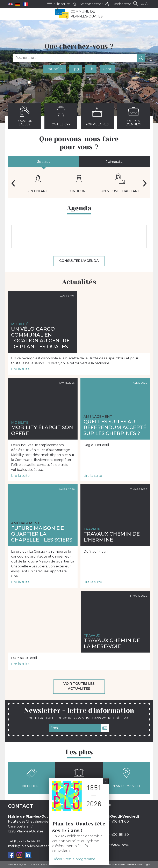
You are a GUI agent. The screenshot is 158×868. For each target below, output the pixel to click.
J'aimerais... (114, 162)
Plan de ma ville (126, 778)
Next (145, 183)
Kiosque (79, 778)
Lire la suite (20, 369)
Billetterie (32, 778)
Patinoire (55, 69)
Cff (91, 69)
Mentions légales (17, 865)
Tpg (76, 69)
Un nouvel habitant (120, 183)
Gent (107, 69)
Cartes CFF (61, 116)
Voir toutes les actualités (79, 686)
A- (143, 4)
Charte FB (34, 865)
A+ (148, 4)
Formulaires (97, 116)
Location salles (24, 116)
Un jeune (79, 183)
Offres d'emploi (134, 116)
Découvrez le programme (74, 859)
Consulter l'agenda (79, 261)
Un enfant (38, 183)
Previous (13, 183)
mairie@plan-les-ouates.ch (30, 846)
